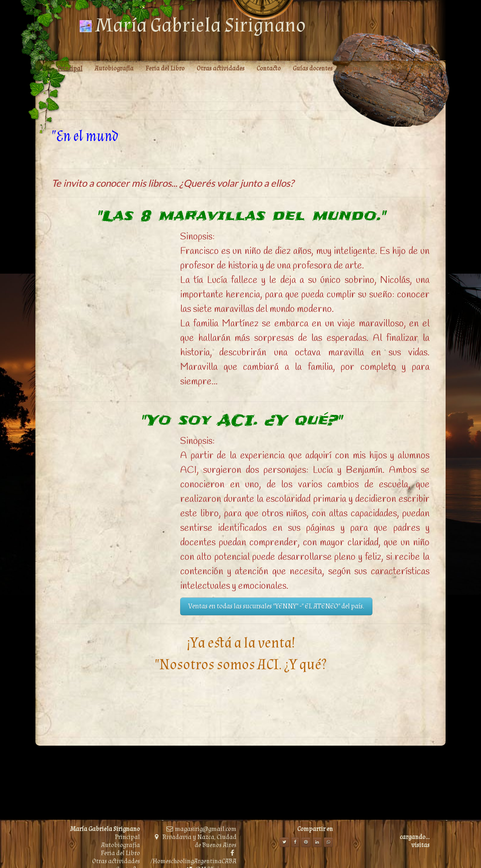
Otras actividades (116, 861)
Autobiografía (120, 845)
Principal (127, 837)
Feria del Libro (120, 853)
